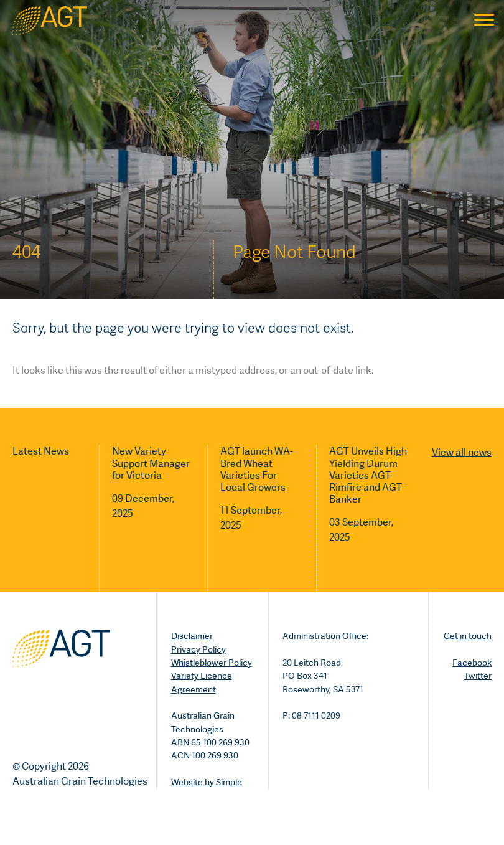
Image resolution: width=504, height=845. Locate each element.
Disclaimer (192, 636)
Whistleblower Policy (212, 663)
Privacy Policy (198, 649)
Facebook (472, 663)
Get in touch (468, 636)
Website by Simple (207, 782)
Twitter (478, 676)
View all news (462, 452)
